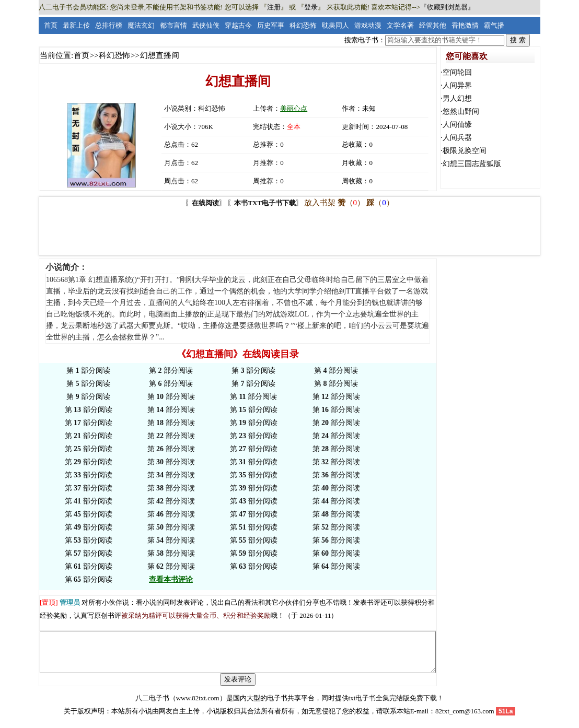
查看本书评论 (171, 579)
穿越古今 (238, 25)
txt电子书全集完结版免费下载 (393, 706)
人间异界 (457, 85)
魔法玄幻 (141, 25)
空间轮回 (457, 72)
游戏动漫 (368, 25)
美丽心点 (294, 108)
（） (351, 203)
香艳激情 (465, 25)
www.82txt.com (198, 706)
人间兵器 (457, 138)
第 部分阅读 (88, 371)
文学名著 (400, 25)
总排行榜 (109, 25)
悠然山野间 (461, 111)
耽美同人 (335, 25)
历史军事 (271, 25)
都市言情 (173, 25)
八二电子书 (152, 706)
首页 (51, 25)
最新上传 (76, 25)
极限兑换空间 (465, 151)
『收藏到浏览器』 (447, 7)
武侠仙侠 (206, 25)
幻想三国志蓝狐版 (472, 164)
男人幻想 (457, 98)
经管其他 (433, 25)
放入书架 (320, 203)
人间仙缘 (457, 125)
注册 (274, 7)
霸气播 (494, 25)
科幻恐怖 (303, 25)
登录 (311, 7)
